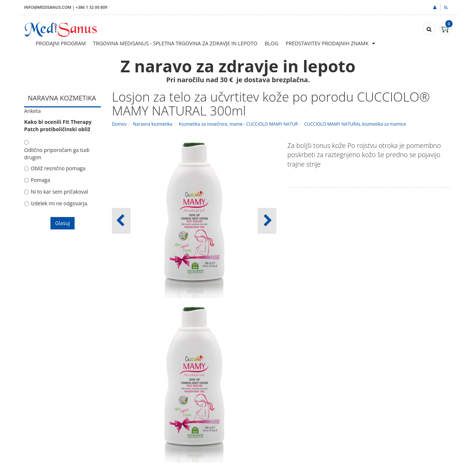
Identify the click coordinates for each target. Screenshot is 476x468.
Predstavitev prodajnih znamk (327, 43)
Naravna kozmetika (153, 124)
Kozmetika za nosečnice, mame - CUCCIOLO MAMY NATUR (238, 124)
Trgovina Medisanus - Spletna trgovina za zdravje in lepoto (175, 43)
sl (446, 7)
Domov (119, 124)
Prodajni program (61, 43)
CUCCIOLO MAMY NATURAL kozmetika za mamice (355, 124)
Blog (271, 43)
